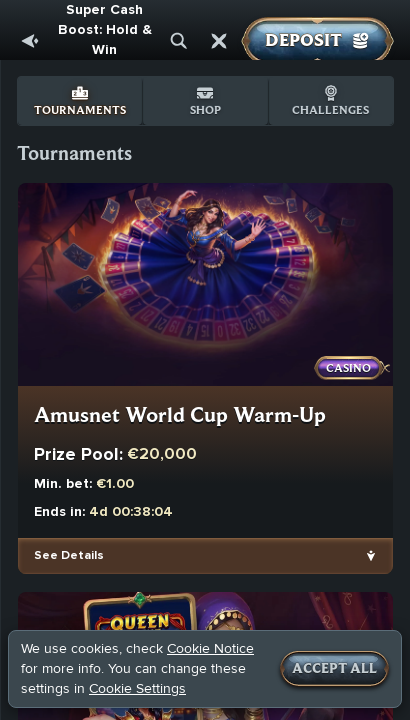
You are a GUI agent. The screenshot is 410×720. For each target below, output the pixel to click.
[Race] (219, 41)
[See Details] (371, 556)
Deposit (317, 41)
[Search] (179, 41)
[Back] (30, 41)
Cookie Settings (137, 689)
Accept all (334, 669)
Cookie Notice (210, 648)
